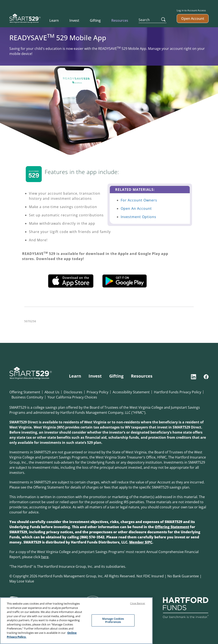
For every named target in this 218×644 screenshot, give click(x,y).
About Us (52, 392)
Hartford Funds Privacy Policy (178, 392)
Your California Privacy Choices (72, 397)
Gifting (95, 20)
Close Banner (138, 604)
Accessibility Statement (131, 392)
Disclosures (73, 392)
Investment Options (138, 217)
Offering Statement (25, 392)
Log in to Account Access (191, 10)
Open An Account (136, 208)
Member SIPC (141, 542)
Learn (54, 20)
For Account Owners (139, 200)
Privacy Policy (98, 392)
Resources (120, 20)
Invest (74, 20)
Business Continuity (27, 397)
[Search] (153, 20)
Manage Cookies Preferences (113, 621)
